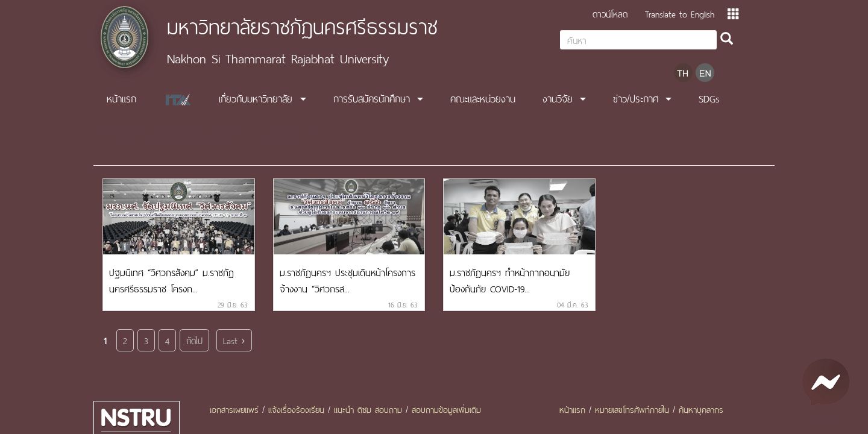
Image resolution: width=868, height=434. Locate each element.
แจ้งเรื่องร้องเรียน (296, 409)
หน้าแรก (121, 98)
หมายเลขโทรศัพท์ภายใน (632, 409)
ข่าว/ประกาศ (636, 98)
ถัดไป (194, 340)
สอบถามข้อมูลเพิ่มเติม (446, 409)
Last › (234, 340)
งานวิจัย (558, 98)
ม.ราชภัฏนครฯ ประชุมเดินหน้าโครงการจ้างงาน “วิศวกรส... (348, 280)
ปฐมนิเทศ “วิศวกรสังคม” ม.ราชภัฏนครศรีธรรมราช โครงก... (171, 280)
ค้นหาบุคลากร (701, 409)
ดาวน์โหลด (610, 13)
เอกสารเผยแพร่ (234, 409)
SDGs (709, 98)
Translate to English (680, 13)
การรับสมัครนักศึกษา (372, 98)
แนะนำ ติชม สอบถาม (368, 409)
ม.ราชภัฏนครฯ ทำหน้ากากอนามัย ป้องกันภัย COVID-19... (510, 280)
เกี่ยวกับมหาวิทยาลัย (256, 98)
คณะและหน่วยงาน (483, 98)
